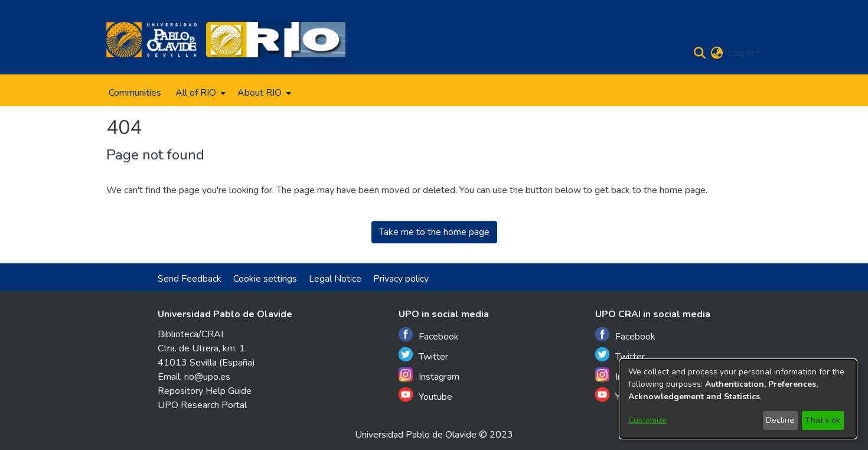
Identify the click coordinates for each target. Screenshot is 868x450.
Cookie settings (265, 279)
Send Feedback (190, 279)
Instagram (429, 375)
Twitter (423, 355)
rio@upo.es (207, 377)
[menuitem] (199, 93)
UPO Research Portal (202, 405)
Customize (647, 420)
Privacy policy (401, 279)
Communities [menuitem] (135, 93)
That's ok (823, 420)
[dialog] (738, 399)
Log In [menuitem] (741, 53)
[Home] (151, 40)
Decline (780, 420)
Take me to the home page (434, 232)
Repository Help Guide (205, 391)
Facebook (429, 335)
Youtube (425, 395)
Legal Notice (335, 279)
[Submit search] (700, 53)
